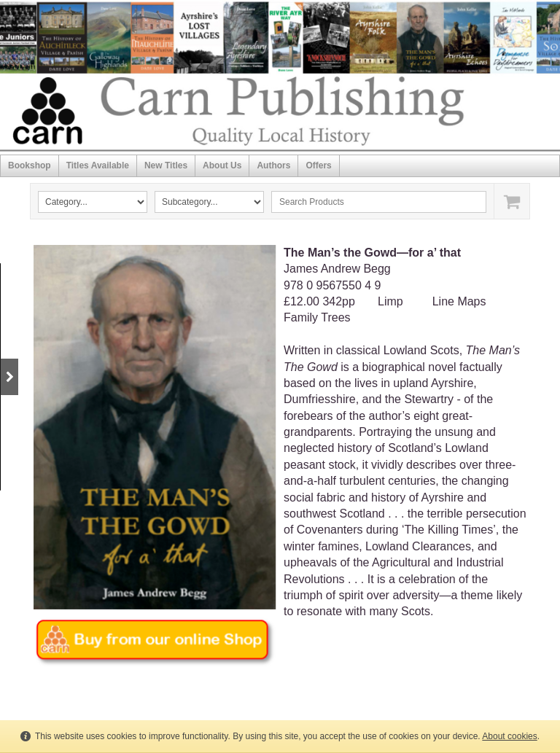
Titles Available (98, 165)
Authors (273, 165)
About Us (222, 165)
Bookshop (30, 165)
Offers (318, 165)
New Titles (166, 165)
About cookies (509, 736)
